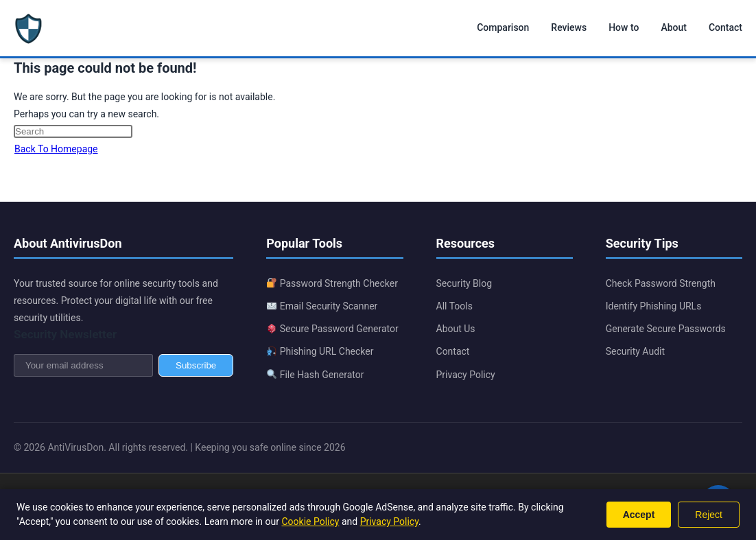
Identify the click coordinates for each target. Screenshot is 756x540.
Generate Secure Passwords (666, 329)
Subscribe (196, 365)
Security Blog (464, 283)
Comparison (503, 27)
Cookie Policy (310, 521)
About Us (456, 329)
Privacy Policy (466, 375)
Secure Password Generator (332, 329)
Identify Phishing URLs (654, 306)
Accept (639, 515)
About (674, 27)
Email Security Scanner (322, 306)
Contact (725, 27)
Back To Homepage (56, 149)
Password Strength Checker (332, 283)
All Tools (454, 306)
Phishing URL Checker (320, 351)
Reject (709, 515)
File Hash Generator (315, 375)
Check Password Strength (661, 283)
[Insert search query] (73, 131)
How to (624, 27)
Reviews (569, 27)
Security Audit (635, 351)
